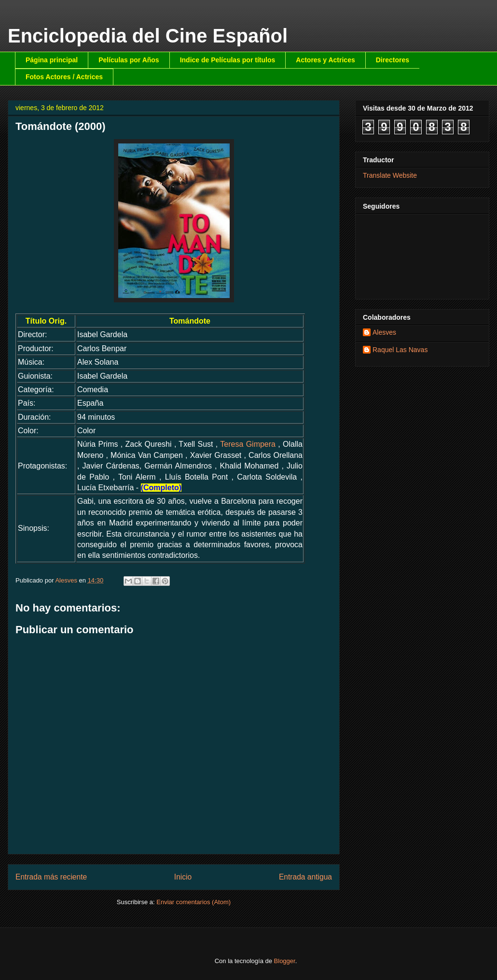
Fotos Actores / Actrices (64, 77)
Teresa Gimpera (248, 444)
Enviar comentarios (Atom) (193, 902)
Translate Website (390, 175)
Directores (393, 60)
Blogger (285, 961)
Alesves (384, 332)
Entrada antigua (305, 877)
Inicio (183, 877)
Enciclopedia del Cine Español (148, 36)
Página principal (52, 60)
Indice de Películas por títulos (228, 60)
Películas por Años (129, 60)
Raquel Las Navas (400, 350)
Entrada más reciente (51, 877)
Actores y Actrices (325, 60)
